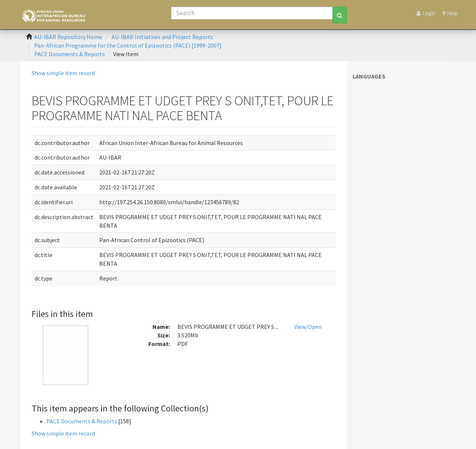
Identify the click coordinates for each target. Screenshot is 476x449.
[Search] (252, 13)
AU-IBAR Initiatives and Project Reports (162, 37)
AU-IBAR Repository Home (68, 37)
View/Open (308, 327)
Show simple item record (63, 73)
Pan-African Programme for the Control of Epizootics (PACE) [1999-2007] (128, 45)
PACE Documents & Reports (70, 54)
